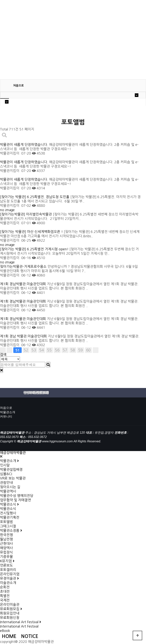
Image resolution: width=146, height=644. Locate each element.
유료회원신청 (10, 618)
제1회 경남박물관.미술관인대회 (23, 284)
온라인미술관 (10, 605)
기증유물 (6, 557)
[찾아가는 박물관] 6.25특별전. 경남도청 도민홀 (35, 197)
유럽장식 (6, 552)
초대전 (5, 592)
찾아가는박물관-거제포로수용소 (24, 267)
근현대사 (6, 544)
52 (26, 350)
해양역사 (6, 548)
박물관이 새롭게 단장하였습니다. (25, 145)
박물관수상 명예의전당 (17, 496)
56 (57, 350)
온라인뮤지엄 (10, 574)
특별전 (5, 596)
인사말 (5, 465)
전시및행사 (8, 513)
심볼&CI (6, 474)
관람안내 (6, 483)
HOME (9, 636)
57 (65, 350)
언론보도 (6, 565)
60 (88, 350)
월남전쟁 (6, 539)
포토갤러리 (8, 570)
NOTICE (30, 636)
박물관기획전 (10, 518)
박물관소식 (8, 509)
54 (42, 350)
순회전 (5, 587)
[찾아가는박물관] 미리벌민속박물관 (26, 214)
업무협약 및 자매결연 (15, 500)
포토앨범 (6, 522)
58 (73, 350)
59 (81, 350)
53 (34, 350)
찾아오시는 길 (10, 487)
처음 (3, 350)
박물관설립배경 (11, 470)
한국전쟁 (6, 535)
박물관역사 (8, 491)
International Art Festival (19, 626)
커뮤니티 (6, 416)
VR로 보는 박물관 (13, 478)
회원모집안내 (10, 613)
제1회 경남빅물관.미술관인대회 (23, 319)
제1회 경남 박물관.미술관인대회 (24, 336)
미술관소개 (8, 583)
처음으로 (6, 408)
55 (49, 350)
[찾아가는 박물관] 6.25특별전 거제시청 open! (35, 249)
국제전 (5, 600)
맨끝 (96, 350)
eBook (5, 631)
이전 (10, 350)
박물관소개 (8, 412)
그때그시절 (8, 526)
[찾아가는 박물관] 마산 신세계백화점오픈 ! (32, 232)
